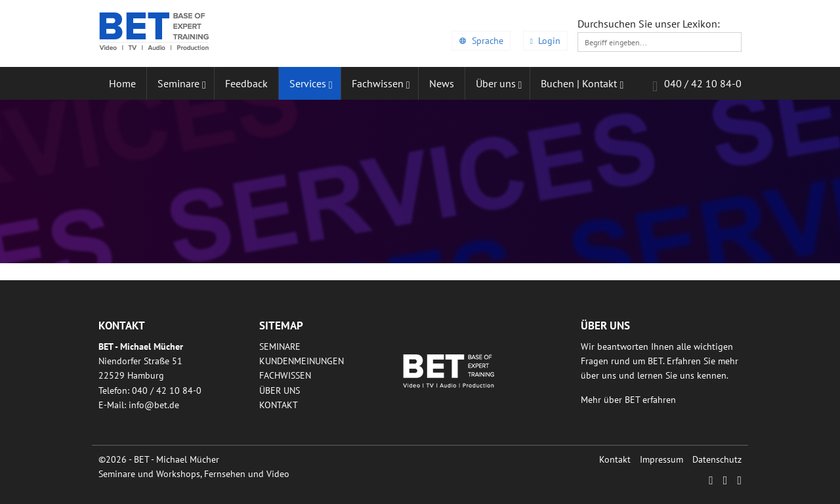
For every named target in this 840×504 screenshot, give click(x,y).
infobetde (154, 405)
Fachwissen (285, 375)
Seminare (280, 346)
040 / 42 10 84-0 (697, 86)
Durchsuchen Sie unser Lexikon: (649, 24)
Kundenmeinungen (302, 361)
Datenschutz (717, 459)
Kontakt (279, 405)
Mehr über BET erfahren (628, 400)
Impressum (661, 459)
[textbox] (660, 42)
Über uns (280, 390)
